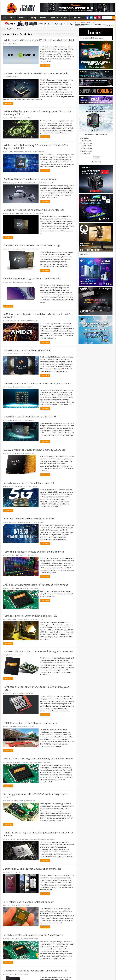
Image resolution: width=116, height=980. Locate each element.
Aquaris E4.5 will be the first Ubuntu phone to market (32, 869)
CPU (16, 44)
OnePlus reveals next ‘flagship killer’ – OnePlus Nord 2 (32, 279)
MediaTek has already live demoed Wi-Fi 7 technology (32, 245)
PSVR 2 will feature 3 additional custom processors (30, 179)
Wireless (35, 321)
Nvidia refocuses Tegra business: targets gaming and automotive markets (38, 834)
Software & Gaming (39, 182)
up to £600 (85, 138)
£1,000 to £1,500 (87, 143)
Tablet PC (49, 762)
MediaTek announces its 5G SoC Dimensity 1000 (29, 483)
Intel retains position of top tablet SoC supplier (29, 902)
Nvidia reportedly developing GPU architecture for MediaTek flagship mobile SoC (36, 147)
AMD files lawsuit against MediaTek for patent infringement (36, 585)
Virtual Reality (50, 182)
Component (22, 619)
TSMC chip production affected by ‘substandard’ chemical (34, 552)
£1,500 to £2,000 (87, 146)
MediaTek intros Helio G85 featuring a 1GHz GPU (30, 417)
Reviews (22, 18)
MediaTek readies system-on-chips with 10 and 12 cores (33, 935)
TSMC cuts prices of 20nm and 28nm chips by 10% (30, 616)
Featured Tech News (25, 118)
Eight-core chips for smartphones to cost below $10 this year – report (37, 688)
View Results (97, 162)
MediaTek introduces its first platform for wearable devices (35, 971)
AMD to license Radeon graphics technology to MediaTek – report (38, 759)
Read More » (45, 65)
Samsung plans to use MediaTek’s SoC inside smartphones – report (36, 796)
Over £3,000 (86, 154)
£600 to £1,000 (86, 141)
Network (40, 522)
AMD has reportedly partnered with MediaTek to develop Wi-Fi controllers (37, 316)
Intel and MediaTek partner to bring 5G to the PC (30, 519)
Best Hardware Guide (59, 18)
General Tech (35, 249)
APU (16, 619)
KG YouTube (76, 18)
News (12, 18)
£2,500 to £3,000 (87, 151)
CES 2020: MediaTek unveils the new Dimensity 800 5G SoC (34, 450)
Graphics (34, 152)
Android (17, 693)
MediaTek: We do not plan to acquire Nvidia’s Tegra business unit (38, 651)
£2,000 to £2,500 (87, 148)
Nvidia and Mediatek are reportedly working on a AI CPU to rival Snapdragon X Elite (37, 113)
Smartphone (29, 693)
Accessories (20, 974)
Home (5, 17)
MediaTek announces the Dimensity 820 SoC (27, 350)
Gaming (33, 18)
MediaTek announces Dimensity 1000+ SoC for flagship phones (37, 383)
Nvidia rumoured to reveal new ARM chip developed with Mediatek (39, 40)
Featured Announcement (23, 152)
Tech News (41, 152)
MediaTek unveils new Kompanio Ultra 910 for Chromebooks (36, 73)
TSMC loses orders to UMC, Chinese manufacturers (31, 723)
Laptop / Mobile (39, 213)
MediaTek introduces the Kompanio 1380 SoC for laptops (34, 210)
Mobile (43, 18)
